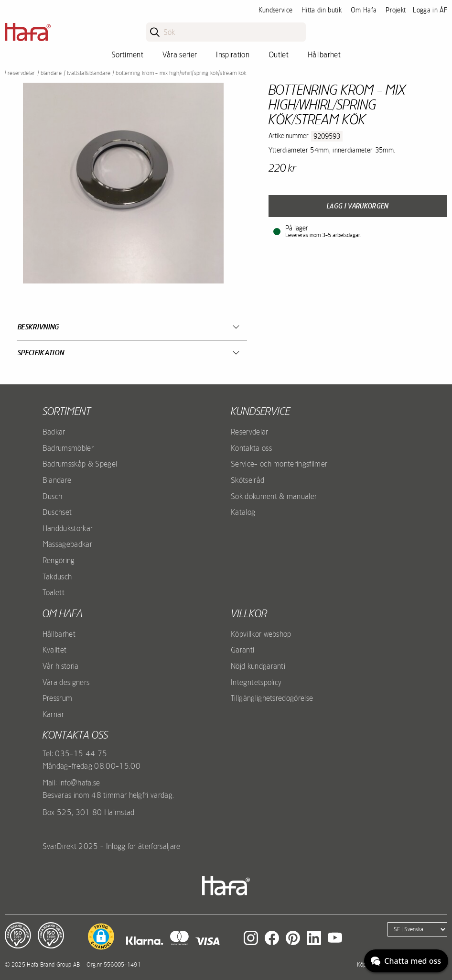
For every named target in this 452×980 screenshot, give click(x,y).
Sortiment (127, 54)
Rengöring (59, 560)
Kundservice (276, 10)
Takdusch (57, 577)
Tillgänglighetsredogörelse (272, 698)
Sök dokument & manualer (274, 496)
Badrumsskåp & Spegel (80, 464)
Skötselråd (248, 480)
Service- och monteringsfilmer (279, 464)
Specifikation (41, 353)
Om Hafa (364, 10)
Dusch (53, 496)
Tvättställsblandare (89, 73)
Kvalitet (55, 650)
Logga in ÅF (430, 10)
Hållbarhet (324, 54)
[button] (101, 936)
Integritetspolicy (256, 682)
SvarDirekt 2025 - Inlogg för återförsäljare (112, 846)
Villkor (249, 613)
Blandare (51, 73)
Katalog (243, 512)
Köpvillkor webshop (261, 634)
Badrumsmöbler (68, 448)
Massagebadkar (67, 544)
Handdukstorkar (68, 528)
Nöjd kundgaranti (258, 666)
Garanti (242, 650)
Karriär (53, 714)
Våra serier (180, 54)
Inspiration (233, 54)
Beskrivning (38, 327)
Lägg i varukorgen (358, 206)
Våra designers (66, 682)
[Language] (417, 929)
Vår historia (61, 666)
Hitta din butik (322, 10)
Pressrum (58, 698)
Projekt (396, 10)
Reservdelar (22, 73)
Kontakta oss (251, 448)
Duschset (57, 512)
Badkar (54, 432)
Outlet (279, 54)
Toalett (54, 592)
